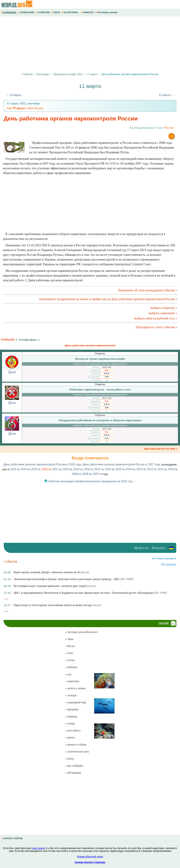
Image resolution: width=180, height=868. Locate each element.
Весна (70, 646)
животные (72, 681)
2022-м (46, 469)
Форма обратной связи (90, 857)
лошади (71, 695)
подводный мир (76, 702)
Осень (70, 660)
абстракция (73, 773)
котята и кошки (75, 688)
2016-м (109, 469)
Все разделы (169, 564)
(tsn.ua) (85, 572)
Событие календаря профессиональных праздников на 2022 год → (90, 481)
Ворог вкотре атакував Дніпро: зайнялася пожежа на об (47, 572)
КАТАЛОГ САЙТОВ (12, 838)
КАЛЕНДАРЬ (9, 12)
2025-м (15, 469)
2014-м (130, 469)
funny (70, 759)
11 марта (92, 74)
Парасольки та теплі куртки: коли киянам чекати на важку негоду (53, 605)
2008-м (87, 474)
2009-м (76, 474)
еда (68, 674)
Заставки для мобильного (81, 632)
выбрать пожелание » (163, 313)
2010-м (173, 469)
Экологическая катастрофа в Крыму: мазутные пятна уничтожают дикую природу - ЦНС (67, 579)
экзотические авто (77, 752)
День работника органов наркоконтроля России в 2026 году (42, 464)
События (27, 74)
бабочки (71, 667)
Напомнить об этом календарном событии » (148, 290)
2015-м (120, 469)
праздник (72, 709)
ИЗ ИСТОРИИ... (71, 12)
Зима (69, 639)
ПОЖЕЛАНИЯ (27, 12)
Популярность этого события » (156, 327)
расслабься (73, 730)
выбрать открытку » (164, 308)
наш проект (39, 848)
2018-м (88, 469)
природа (71, 716)
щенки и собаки (76, 744)
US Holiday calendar (107, 12)
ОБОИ (56, 12)
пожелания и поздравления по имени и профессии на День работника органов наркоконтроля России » (108, 299)
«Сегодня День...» (29, 340)
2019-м (78, 469)
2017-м (99, 469)
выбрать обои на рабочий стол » (156, 318)
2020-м (67, 469)
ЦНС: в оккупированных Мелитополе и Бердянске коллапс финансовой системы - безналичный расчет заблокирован (83, 593)
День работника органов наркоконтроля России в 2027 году (121, 464)
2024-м (25, 469)
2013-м (141, 469)
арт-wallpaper (74, 766)
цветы (70, 737)
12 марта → (166, 95)
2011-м (162, 469)
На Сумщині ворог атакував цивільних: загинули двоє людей (50, 586)
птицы (70, 723)
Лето (69, 653)
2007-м (97, 474)
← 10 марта (14, 95)
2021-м (57, 469)
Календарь (43, 74)
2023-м (36, 469)
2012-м (152, 469)
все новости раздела (164, 558)
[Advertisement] (90, 44)
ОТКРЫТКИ (43, 12)
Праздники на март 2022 (68, 74)
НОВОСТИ (88, 12)
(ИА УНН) (127, 579)
